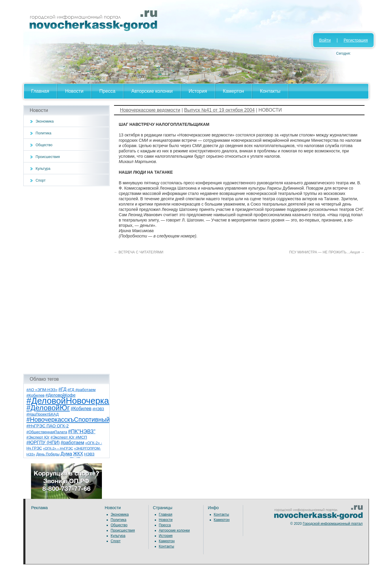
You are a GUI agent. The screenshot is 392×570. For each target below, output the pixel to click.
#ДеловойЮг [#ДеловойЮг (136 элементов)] (48, 408)
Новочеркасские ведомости (150, 110)
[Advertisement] (67, 280)
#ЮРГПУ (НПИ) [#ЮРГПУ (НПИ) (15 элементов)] (43, 443)
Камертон (234, 91)
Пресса (107, 91)
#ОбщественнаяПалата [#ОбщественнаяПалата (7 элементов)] (47, 432)
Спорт (41, 180)
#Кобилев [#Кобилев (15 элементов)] (81, 409)
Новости (74, 91)
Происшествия (48, 157)
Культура (43, 169)
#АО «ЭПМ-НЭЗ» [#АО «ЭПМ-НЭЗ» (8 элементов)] (42, 390)
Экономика (45, 121)
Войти (325, 40)
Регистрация (356, 40)
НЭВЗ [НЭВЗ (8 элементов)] (89, 454)
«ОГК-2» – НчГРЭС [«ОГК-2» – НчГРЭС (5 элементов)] (58, 448)
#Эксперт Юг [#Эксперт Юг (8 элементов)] (38, 437)
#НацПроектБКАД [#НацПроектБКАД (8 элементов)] (43, 414)
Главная (40, 91)
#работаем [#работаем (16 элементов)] (72, 443)
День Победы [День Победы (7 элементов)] (48, 454)
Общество (44, 145)
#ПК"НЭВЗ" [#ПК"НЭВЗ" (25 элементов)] (82, 431)
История (198, 91)
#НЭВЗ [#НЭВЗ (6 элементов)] (98, 409)
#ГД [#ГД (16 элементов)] (62, 389)
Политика (44, 133)
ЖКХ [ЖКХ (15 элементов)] (78, 454)
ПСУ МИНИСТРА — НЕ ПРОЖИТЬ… (327, 252)
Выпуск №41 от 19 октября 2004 (219, 110)
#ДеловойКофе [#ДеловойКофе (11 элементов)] (61, 395)
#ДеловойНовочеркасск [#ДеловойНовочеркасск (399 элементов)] (74, 401)
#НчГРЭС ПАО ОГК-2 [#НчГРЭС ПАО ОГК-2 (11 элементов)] (48, 426)
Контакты (270, 91)
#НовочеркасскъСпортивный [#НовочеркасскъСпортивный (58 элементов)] (68, 420)
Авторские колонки (152, 91)
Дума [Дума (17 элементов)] (66, 454)
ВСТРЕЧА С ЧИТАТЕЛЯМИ (139, 252)
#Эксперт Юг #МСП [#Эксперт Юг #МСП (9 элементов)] (69, 437)
